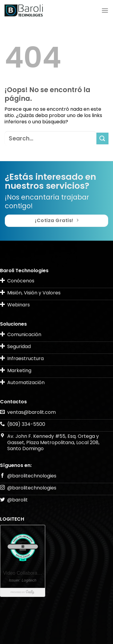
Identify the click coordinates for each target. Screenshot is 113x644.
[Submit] (102, 138)
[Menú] (105, 10)
